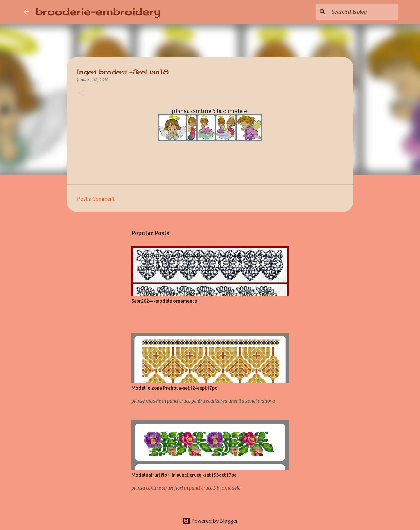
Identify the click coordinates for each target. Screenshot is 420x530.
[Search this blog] (364, 12)
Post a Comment (96, 198)
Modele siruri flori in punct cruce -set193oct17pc (184, 475)
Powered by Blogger (210, 521)
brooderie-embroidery (98, 12)
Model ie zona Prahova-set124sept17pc (174, 388)
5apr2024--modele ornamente (164, 301)
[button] (81, 93)
